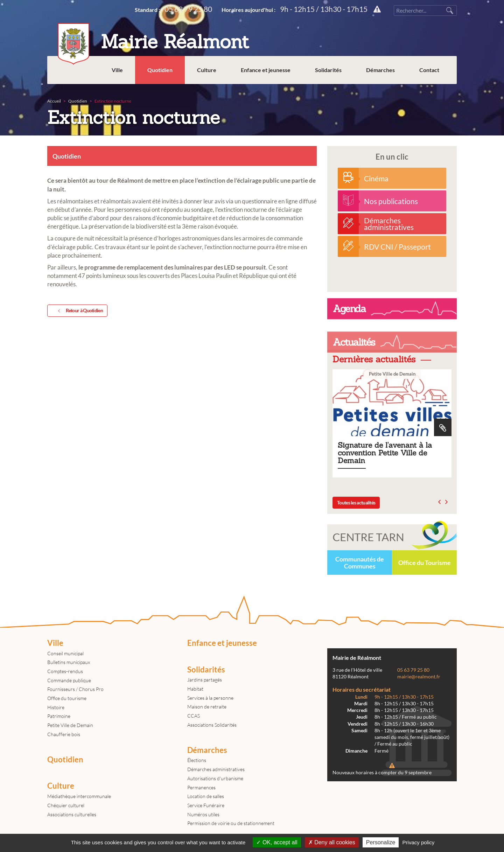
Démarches (380, 70)
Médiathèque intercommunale (79, 796)
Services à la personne (210, 698)
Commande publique (69, 680)
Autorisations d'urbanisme (215, 778)
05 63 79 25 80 (188, 9)
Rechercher (450, 11)
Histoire (56, 707)
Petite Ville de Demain (70, 725)
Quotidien (160, 70)
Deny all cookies (332, 842)
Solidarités (328, 70)
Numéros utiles (203, 814)
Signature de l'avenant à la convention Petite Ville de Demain (392, 423)
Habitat (195, 689)
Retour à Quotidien (79, 311)
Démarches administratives (216, 769)
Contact (429, 70)
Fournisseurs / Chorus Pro (75, 689)
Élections (197, 760)
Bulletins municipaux (69, 662)
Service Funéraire (206, 805)
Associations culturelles (72, 814)
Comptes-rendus (65, 671)
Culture (207, 70)
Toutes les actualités (356, 502)
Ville (117, 70)
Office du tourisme (67, 698)
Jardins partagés (205, 680)
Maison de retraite (207, 707)
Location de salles (206, 796)
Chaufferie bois (64, 734)
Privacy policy (419, 842)
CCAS (194, 716)
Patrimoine (59, 716)
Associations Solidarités (212, 725)
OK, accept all (277, 842)
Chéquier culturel (66, 805)
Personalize (381, 842)
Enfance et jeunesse (266, 70)
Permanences (201, 787)
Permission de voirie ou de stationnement (231, 823)
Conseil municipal (65, 653)
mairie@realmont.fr (419, 677)
